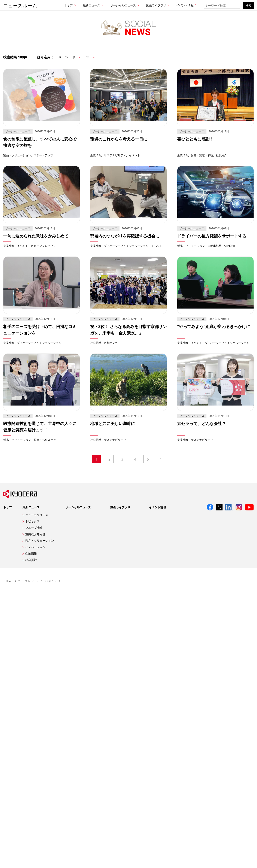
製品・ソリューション (17, 155)
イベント (134, 155)
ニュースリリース (37, 515)
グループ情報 (34, 528)
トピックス (32, 521)
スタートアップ (43, 155)
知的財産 (230, 246)
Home (9, 581)
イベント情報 (185, 5)
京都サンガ (111, 343)
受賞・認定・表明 (202, 155)
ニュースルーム (20, 5)
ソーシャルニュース (123, 5)
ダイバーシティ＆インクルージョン (126, 246)
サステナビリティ (115, 155)
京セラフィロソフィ (43, 246)
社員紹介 (221, 155)
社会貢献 (96, 343)
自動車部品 (214, 246)
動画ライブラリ (156, 5)
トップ (68, 5)
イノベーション (35, 547)
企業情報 (96, 155)
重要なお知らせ (35, 534)
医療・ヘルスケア (45, 440)
